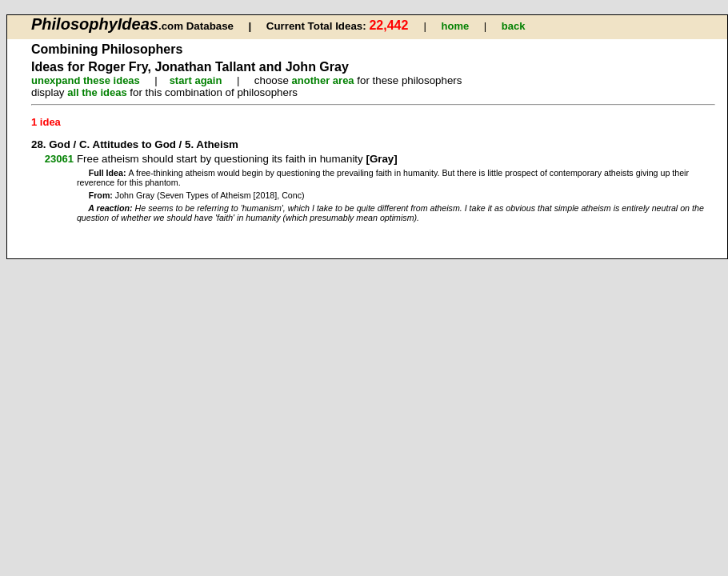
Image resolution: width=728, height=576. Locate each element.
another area (323, 80)
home (456, 26)
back (514, 26)
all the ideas (97, 92)
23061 (59, 159)
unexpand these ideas (86, 80)
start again (196, 80)
